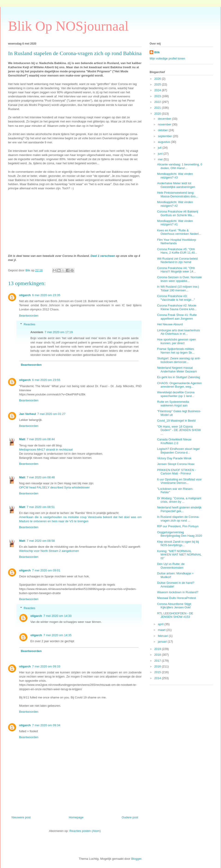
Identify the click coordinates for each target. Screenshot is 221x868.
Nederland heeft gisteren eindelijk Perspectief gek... (179, 509)
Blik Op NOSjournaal (68, 26)
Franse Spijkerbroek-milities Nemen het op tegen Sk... (176, 351)
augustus (164, 142)
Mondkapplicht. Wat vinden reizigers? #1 (175, 223)
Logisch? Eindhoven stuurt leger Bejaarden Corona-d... (178, 451)
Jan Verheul (28, 414)
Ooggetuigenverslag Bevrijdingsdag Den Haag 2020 (179, 534)
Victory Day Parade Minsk (174, 458)
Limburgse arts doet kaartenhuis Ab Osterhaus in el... (178, 332)
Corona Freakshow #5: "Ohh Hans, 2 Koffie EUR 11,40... (177, 251)
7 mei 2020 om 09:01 (46, 570)
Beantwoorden (29, 316)
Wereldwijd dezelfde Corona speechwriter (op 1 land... (176, 394)
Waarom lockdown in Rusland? (178, 592)
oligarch (25, 295)
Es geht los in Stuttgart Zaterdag (178, 377)
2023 (158, 96)
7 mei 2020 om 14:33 (58, 616)
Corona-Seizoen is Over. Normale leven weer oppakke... (179, 279)
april (161, 624)
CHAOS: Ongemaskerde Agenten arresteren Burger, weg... (179, 385)
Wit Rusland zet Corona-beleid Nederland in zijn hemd (177, 260)
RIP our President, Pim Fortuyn (178, 526)
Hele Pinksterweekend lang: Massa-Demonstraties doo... (177, 194)
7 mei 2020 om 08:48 (41, 477)
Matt (22, 439)
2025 (158, 84)
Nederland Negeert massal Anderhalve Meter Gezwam (177, 370)
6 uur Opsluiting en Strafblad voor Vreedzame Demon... (179, 481)
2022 (158, 102)
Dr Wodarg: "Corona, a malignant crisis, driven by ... (179, 500)
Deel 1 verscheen (103, 256)
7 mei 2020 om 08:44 (41, 439)
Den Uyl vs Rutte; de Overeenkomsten (171, 566)
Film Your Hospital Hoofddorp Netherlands (176, 242)
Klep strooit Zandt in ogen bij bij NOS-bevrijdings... (178, 543)
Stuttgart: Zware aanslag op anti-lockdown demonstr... (179, 360)
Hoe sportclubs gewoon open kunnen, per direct (176, 341)
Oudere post (130, 817)
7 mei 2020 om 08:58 (41, 541)
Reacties (30, 324)
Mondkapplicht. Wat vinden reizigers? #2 (175, 204)
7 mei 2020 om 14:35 (58, 635)
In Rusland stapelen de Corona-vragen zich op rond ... (178, 519)
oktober (163, 130)
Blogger (136, 859)
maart (162, 630)
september (165, 136)
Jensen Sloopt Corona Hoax (176, 464)
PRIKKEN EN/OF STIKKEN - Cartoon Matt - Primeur (176, 472)
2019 (158, 649)
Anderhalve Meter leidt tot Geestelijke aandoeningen (176, 185)
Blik (157, 52)
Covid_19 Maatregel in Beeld (176, 421)
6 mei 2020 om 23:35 (46, 295)
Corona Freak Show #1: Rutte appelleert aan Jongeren (177, 317)
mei (161, 159)
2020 (158, 114)
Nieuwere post (21, 817)
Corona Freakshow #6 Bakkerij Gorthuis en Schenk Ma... (177, 213)
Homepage (76, 817)
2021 (158, 108)
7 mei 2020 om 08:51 (41, 507)
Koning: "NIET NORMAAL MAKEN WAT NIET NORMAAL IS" (179, 555)
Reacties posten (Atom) (85, 831)
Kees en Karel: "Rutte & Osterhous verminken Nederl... (179, 232)
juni (161, 154)
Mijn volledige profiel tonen (167, 58)
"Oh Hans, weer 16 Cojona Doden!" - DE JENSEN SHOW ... (179, 430)
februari (163, 636)
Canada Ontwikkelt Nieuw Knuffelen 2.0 (174, 441)
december (165, 119)
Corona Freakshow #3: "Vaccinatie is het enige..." (176, 298)
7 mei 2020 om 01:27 (51, 414)
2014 (158, 678)
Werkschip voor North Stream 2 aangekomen (49, 551)
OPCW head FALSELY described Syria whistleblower (54, 487)
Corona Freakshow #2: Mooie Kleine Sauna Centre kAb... (177, 307)
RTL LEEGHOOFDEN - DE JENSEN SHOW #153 (175, 615)
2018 (158, 655)
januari (163, 642)
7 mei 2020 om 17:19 (59, 332)
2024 (158, 90)
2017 (158, 661)
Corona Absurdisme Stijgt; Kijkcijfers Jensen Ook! (174, 606)
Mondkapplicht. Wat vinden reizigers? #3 (175, 176)
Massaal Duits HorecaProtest (176, 598)
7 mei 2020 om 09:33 (46, 666)
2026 (158, 79)
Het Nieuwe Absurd (170, 324)
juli (160, 148)
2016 (158, 666)
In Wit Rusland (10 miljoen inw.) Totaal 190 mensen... (178, 288)
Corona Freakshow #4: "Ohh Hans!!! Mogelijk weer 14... (176, 270)
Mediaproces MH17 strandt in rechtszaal (46, 450)
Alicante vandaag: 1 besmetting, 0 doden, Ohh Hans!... (180, 166)
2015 (158, 672)
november (165, 124)
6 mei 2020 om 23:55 (46, 380)
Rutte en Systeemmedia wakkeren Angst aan (173, 404)
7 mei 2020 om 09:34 (46, 725)
